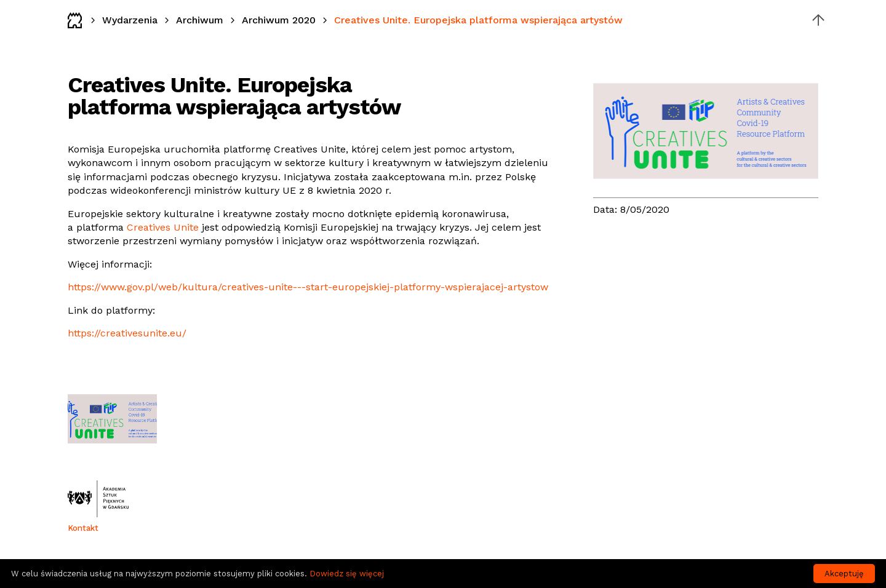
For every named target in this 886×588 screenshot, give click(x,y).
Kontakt (83, 528)
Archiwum (200, 20)
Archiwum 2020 (279, 20)
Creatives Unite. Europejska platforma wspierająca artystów (478, 20)
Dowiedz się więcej (347, 574)
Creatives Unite (163, 227)
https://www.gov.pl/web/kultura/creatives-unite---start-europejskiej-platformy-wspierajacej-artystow (308, 287)
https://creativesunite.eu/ (127, 333)
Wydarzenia (130, 20)
